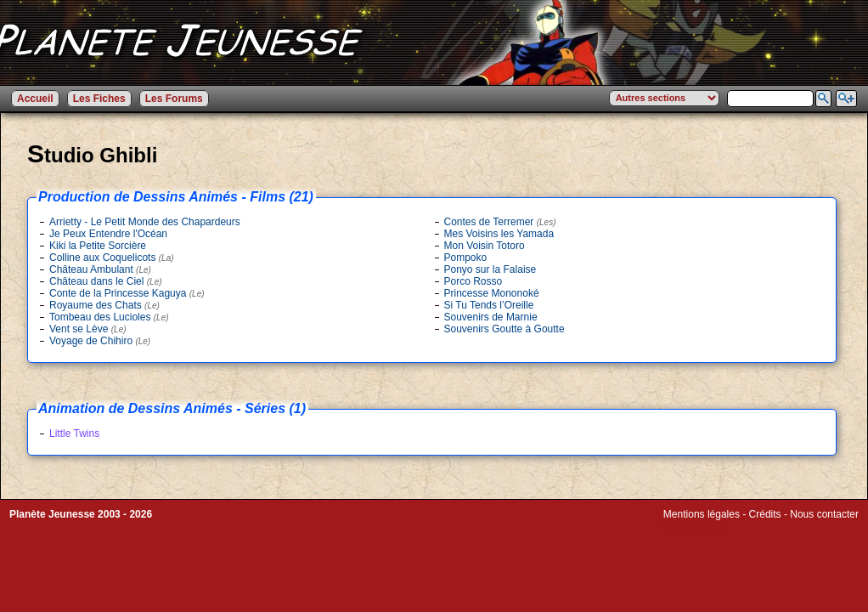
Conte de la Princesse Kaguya (127, 293)
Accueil (35, 99)
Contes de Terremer (500, 222)
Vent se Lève (88, 329)
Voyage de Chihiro (100, 341)
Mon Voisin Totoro (485, 246)
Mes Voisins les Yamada (499, 234)
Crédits (765, 514)
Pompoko (466, 258)
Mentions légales (702, 514)
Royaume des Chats (104, 305)
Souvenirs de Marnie (491, 317)
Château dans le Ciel (106, 281)
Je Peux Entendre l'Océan (108, 234)
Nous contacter (824, 514)
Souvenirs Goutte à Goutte (504, 329)
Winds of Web (695, 526)
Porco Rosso (473, 281)
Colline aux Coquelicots (112, 258)
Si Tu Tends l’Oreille (489, 305)
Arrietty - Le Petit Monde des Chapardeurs (145, 222)
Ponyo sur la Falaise (490, 269)
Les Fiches (99, 99)
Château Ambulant (100, 269)
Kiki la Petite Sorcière (98, 246)
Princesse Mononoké (492, 293)
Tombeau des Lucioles (109, 317)
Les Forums (174, 99)
